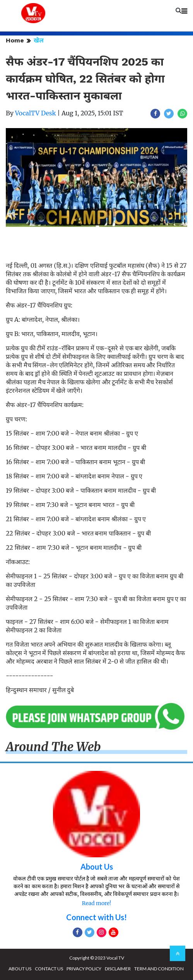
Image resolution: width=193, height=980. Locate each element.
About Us (97, 867)
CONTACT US (49, 969)
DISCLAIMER (118, 969)
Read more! (96, 903)
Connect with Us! (96, 917)
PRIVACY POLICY (84, 969)
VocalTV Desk (36, 113)
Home (15, 40)
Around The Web (53, 747)
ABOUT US (20, 969)
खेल (39, 40)
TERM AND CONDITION (159, 969)
